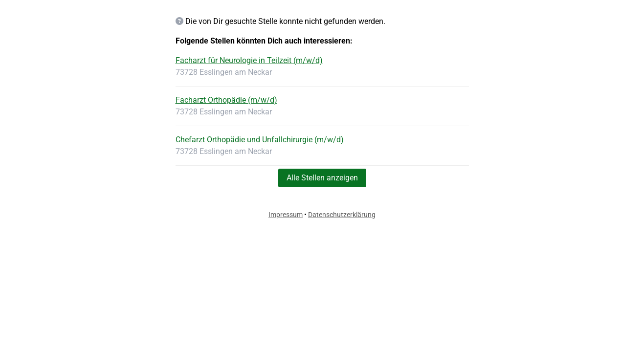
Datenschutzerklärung (342, 215)
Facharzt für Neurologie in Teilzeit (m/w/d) (249, 60)
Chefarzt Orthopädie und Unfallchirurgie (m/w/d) (260, 140)
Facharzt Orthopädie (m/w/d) (226, 100)
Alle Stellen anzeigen (322, 178)
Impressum (286, 215)
